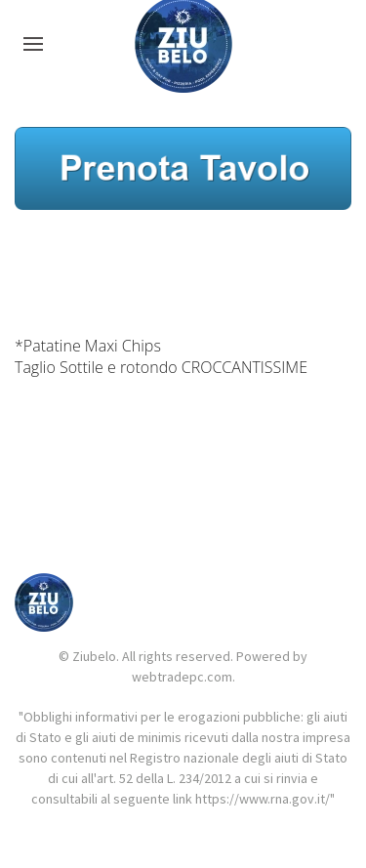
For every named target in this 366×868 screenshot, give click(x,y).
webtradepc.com (182, 677)
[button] (33, 44)
